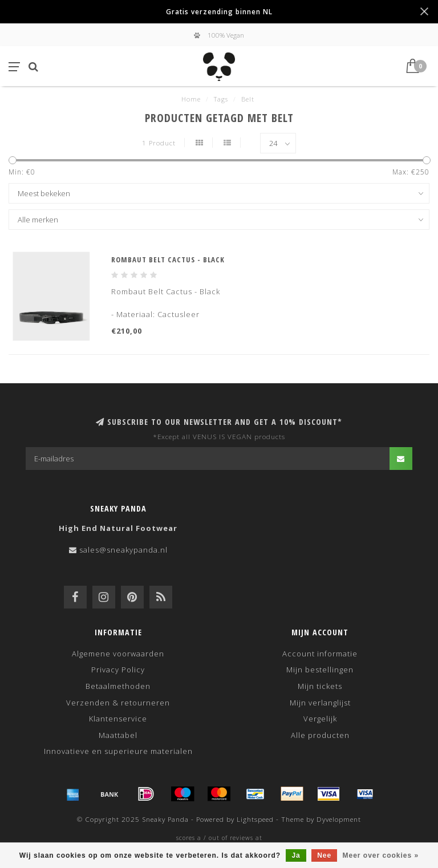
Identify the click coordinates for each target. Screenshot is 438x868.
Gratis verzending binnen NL (219, 11)
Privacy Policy (118, 670)
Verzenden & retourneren (118, 703)
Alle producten (320, 735)
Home (191, 99)
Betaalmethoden (118, 686)
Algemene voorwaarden (118, 654)
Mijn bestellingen (320, 670)
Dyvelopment (339, 819)
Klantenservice (118, 719)
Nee (324, 855)
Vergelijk (320, 719)
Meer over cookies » (381, 855)
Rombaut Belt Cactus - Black (168, 259)
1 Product (159, 143)
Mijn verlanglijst (320, 703)
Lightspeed (255, 819)
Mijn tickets (320, 686)
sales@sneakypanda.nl (123, 550)
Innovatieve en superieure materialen (118, 751)
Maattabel (118, 735)
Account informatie (320, 654)
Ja (296, 855)
